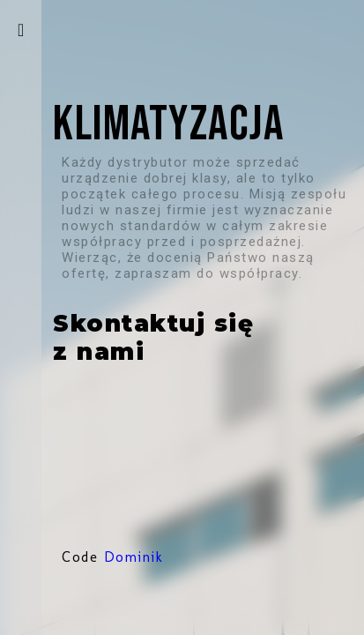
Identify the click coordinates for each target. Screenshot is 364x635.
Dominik (134, 557)
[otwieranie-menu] (21, 30)
